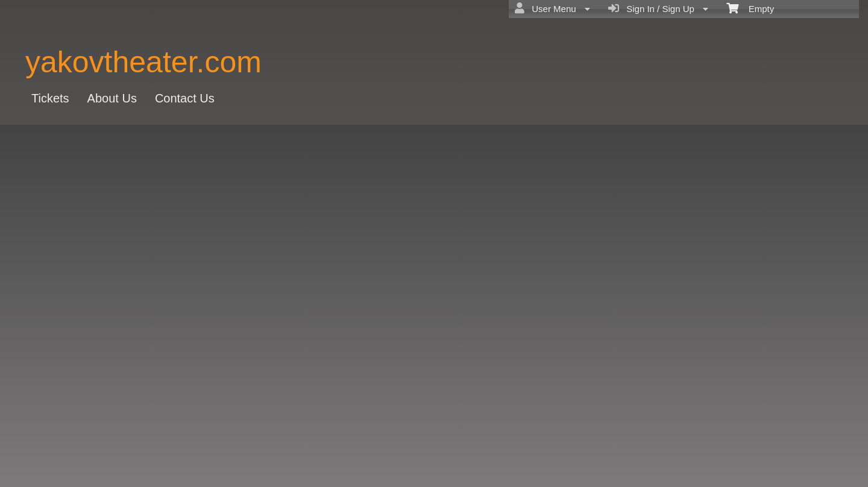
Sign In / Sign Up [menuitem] (658, 8)
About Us (112, 98)
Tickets (50, 98)
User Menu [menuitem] (552, 8)
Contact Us (185, 98)
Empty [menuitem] (750, 8)
